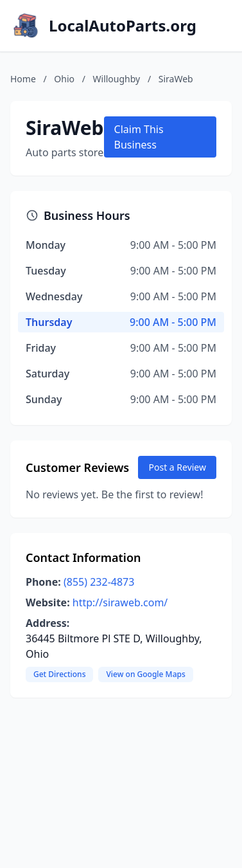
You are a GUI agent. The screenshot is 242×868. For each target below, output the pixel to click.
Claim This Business (139, 137)
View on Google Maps (145, 674)
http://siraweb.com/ (120, 602)
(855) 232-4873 (99, 582)
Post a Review (177, 467)
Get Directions (59, 674)
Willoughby (117, 79)
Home (23, 79)
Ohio (64, 79)
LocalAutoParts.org (123, 26)
